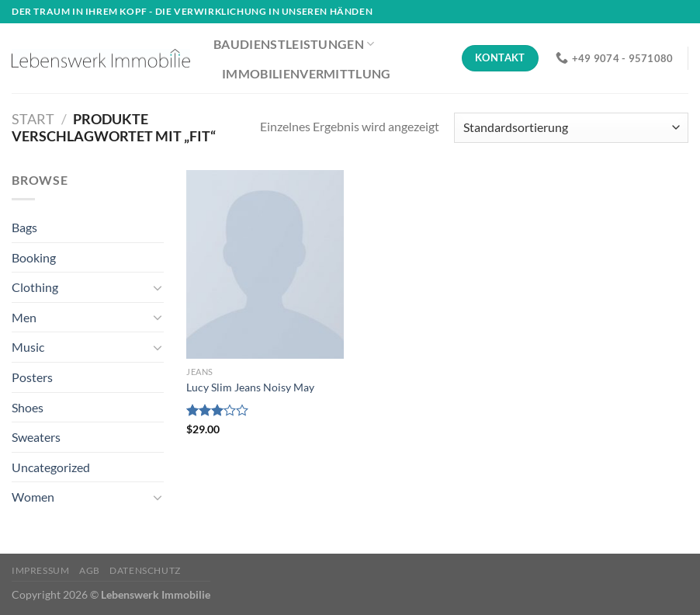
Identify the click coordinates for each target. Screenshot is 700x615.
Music (28, 347)
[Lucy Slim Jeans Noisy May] (265, 264)
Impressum (41, 570)
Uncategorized (51, 467)
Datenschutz (145, 570)
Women (33, 497)
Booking (34, 257)
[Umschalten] (158, 287)
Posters (32, 377)
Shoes (28, 407)
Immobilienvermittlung (307, 73)
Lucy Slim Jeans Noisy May (250, 387)
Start (33, 119)
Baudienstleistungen (294, 44)
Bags (24, 227)
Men (24, 317)
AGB (90, 570)
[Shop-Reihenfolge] (571, 128)
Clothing (35, 287)
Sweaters (36, 437)
